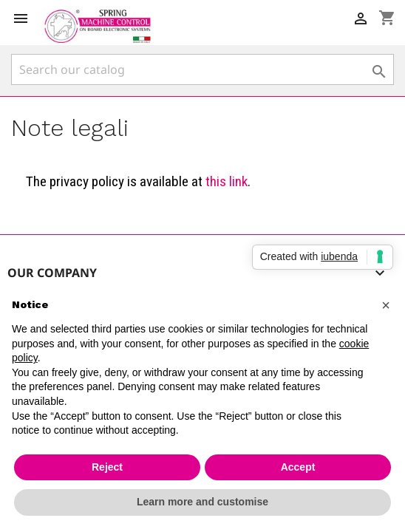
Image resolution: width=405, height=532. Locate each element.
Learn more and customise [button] (202, 502)
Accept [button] (298, 467)
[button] (386, 305)
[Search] (202, 69)
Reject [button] (107, 467)
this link (227, 181)
